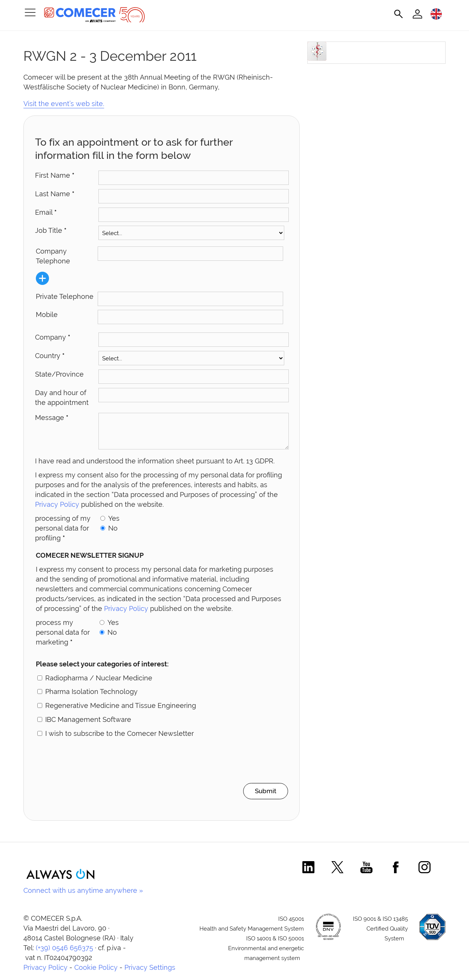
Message (52, 418)
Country (50, 356)
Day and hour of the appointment (62, 398)
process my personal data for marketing (63, 638)
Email (46, 212)
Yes (114, 524)
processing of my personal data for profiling (63, 534)
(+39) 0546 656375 (64, 954)
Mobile (47, 315)
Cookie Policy (96, 973)
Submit (263, 797)
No (113, 534)
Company (53, 337)
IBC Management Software (88, 725)
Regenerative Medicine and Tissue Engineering (121, 711)
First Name (55, 175)
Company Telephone (53, 256)
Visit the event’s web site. (64, 104)
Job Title (51, 230)
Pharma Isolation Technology (91, 697)
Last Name (55, 194)
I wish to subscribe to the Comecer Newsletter (120, 739)
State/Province (59, 374)
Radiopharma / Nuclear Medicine (99, 684)
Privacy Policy (57, 510)
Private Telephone (65, 296)
